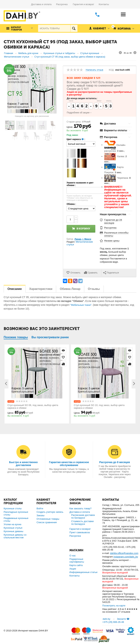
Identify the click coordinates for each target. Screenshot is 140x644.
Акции (73, 569)
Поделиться (111, 273)
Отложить (75, 273)
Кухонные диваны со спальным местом (15, 536)
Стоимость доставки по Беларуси (82, 523)
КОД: (112, 70)
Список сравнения (47, 522)
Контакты (104, 4)
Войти (40, 508)
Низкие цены (112, 241)
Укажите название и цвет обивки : (80, 184)
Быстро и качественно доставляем (23, 464)
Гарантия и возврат (86, 4)
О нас (73, 556)
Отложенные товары (48, 519)
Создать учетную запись (50, 512)
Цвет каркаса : (76, 139)
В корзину (83, 229)
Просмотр (63, 350)
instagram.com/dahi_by (126, 557)
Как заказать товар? (80, 508)
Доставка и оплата (43, 4)
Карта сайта (76, 565)
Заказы (40, 515)
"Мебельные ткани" (81, 305)
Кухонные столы (13, 508)
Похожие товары (16, 337)
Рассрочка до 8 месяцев (115, 462)
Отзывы (94, 289)
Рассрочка (63, 4)
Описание (15, 289)
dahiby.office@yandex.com (124, 553)
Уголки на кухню (12, 524)
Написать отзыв (94, 70)
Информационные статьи (83, 572)
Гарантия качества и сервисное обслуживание (69, 464)
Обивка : (71, 204)
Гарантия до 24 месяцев (113, 221)
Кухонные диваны (13, 531)
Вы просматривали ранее (50, 337)
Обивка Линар (70, 289)
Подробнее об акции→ (79, 113)
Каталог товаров (16, 29)
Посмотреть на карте (114, 606)
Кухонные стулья (13, 528)
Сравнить (93, 273)
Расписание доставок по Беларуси (83, 516)
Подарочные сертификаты (77, 560)
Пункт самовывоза (80, 532)
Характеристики (41, 289)
